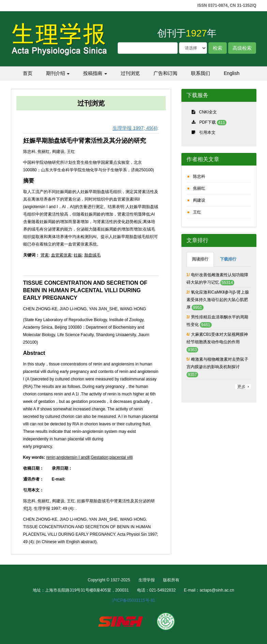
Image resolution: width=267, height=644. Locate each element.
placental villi (121, 457)
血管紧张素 (61, 255)
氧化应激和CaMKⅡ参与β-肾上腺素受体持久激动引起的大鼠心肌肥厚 (218, 300)
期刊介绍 (58, 73)
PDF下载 (208, 122)
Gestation (99, 457)
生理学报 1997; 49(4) (135, 128)
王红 (197, 212)
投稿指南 (95, 73)
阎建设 (199, 200)
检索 (218, 48)
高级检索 (242, 48)
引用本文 (207, 132)
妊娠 (78, 255)
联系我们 (201, 73)
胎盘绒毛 (92, 255)
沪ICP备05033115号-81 (133, 600)
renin (51, 457)
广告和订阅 (165, 73)
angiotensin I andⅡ (73, 457)
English (232, 73)
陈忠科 (199, 176)
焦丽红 (199, 188)
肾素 (45, 255)
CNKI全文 (208, 112)
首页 (28, 73)
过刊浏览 (130, 73)
